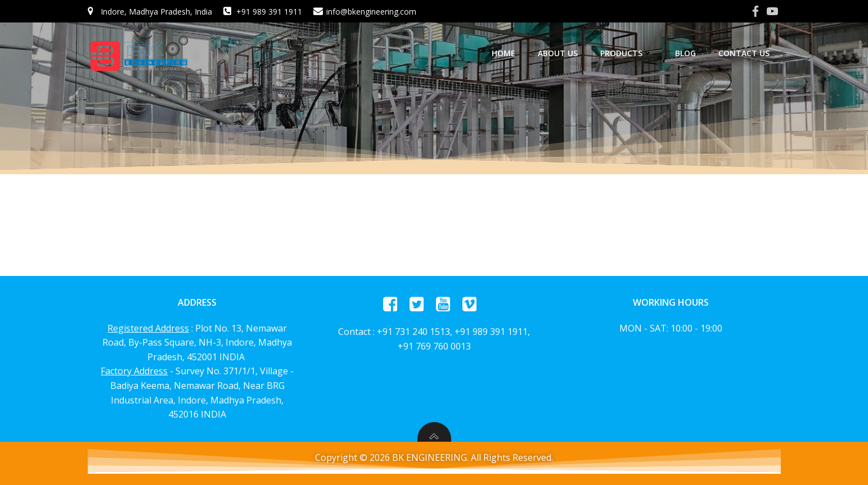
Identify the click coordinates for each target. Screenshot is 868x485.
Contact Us (744, 53)
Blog (685, 53)
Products (626, 53)
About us (558, 53)
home (503, 53)
